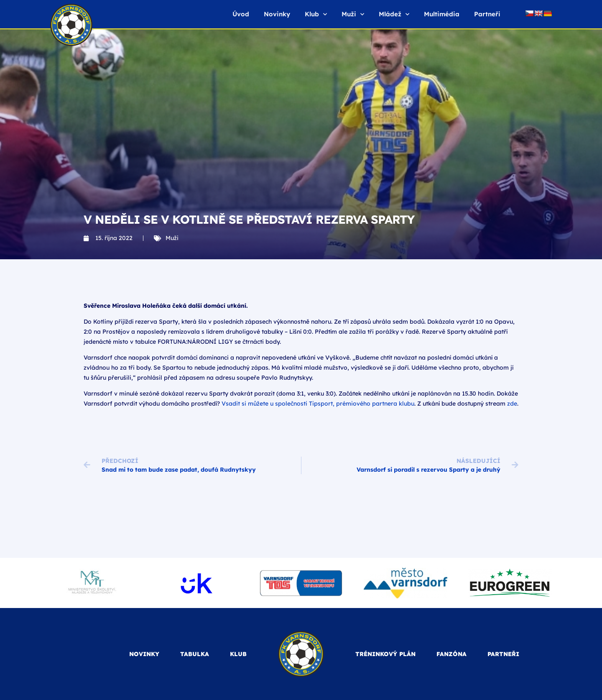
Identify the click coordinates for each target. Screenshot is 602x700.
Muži (353, 14)
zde (512, 404)
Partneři (487, 14)
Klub (316, 14)
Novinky (277, 14)
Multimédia (442, 14)
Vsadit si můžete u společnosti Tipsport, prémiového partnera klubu (318, 404)
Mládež (394, 14)
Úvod (241, 14)
